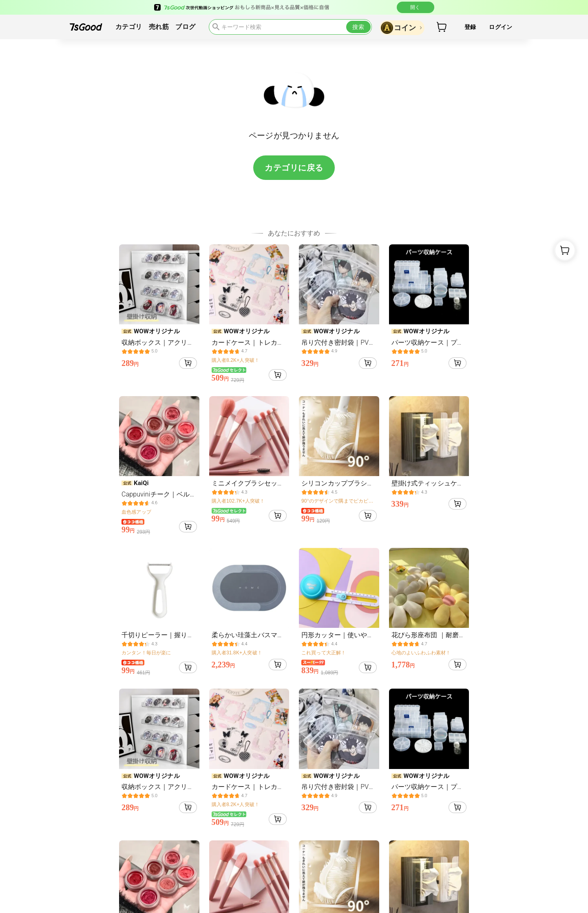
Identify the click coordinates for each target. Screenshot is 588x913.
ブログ (185, 27)
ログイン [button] (501, 27)
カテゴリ (129, 27)
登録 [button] (470, 27)
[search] (290, 27)
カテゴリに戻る (294, 168)
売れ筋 (159, 27)
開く (416, 7)
